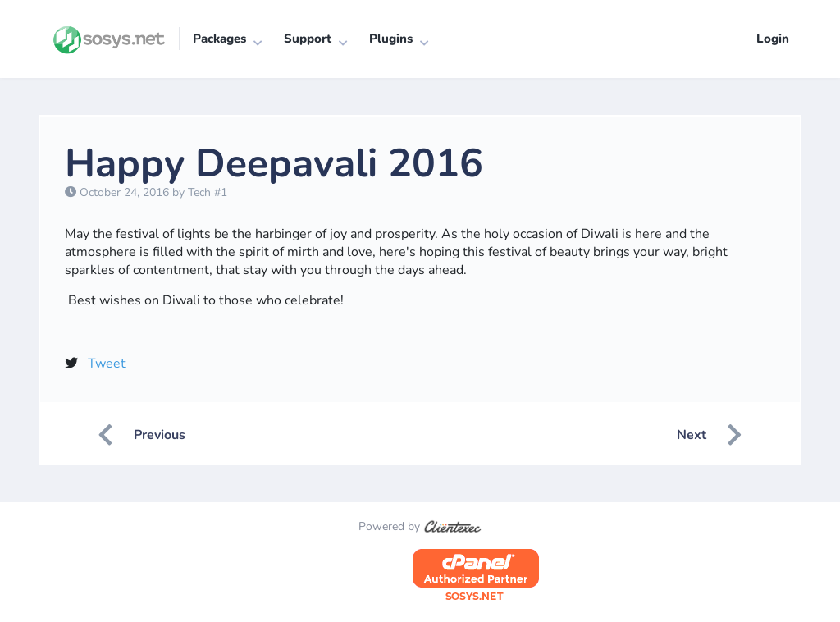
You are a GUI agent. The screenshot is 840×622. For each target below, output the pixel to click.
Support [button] (308, 39)
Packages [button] (219, 39)
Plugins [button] (391, 39)
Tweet (107, 364)
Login (773, 39)
